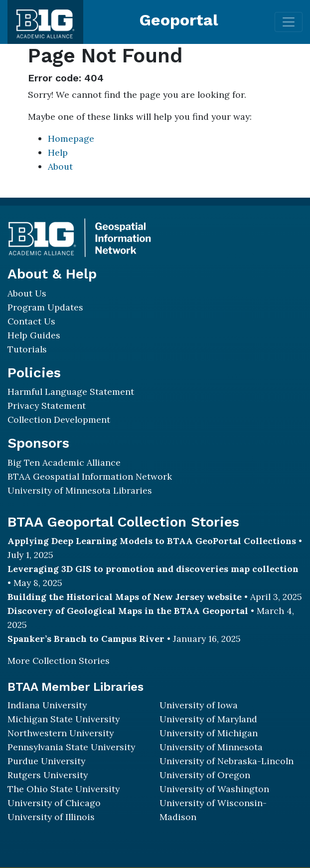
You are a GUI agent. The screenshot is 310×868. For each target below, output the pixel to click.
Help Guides (34, 335)
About (60, 166)
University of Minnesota (211, 747)
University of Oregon (205, 775)
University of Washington (214, 789)
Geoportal (179, 20)
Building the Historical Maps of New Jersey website (125, 597)
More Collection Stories (59, 661)
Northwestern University (61, 733)
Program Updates (45, 307)
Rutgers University (48, 775)
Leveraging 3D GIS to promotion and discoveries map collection (153, 569)
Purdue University (46, 761)
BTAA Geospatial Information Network (90, 476)
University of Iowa (199, 705)
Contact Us (31, 321)
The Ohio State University (64, 789)
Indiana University (47, 705)
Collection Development (59, 420)
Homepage (71, 139)
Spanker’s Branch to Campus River (86, 639)
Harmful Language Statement (71, 392)
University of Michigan (209, 733)
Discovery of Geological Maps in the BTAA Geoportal (128, 611)
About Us (27, 293)
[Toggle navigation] (289, 22)
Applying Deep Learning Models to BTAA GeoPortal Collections (152, 541)
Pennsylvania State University (71, 747)
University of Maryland (208, 719)
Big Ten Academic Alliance (64, 462)
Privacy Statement (47, 406)
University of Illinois (51, 817)
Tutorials (27, 349)
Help (58, 152)
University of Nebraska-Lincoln (227, 761)
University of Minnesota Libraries (80, 490)
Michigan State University (64, 719)
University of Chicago (54, 803)
